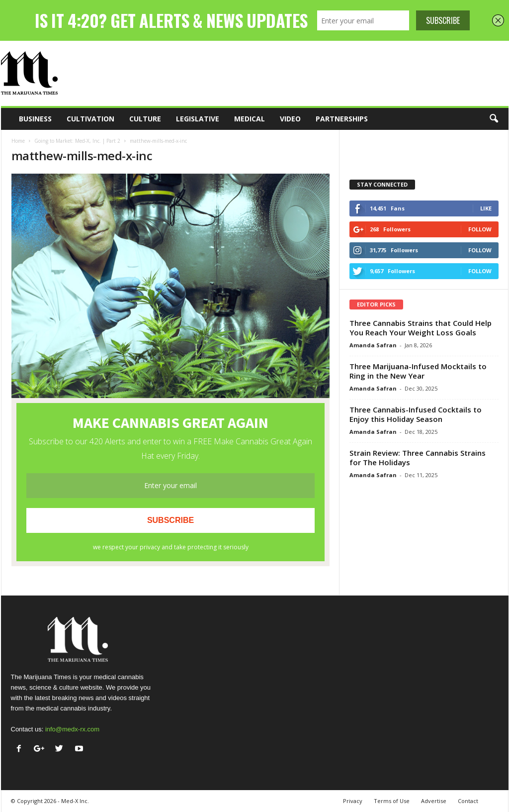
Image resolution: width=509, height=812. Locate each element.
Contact (468, 801)
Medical (250, 119)
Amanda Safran (373, 345)
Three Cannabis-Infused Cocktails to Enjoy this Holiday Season (416, 414)
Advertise (434, 801)
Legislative (198, 119)
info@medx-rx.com (72, 729)
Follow (480, 229)
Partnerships (342, 119)
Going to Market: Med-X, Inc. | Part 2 (77, 141)
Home (18, 141)
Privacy (353, 801)
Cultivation (90, 119)
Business (35, 119)
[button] (494, 119)
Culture (145, 119)
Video (290, 119)
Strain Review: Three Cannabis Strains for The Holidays (418, 457)
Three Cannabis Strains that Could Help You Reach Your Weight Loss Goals (421, 328)
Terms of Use (392, 801)
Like (486, 208)
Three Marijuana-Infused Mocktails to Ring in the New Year (418, 371)
